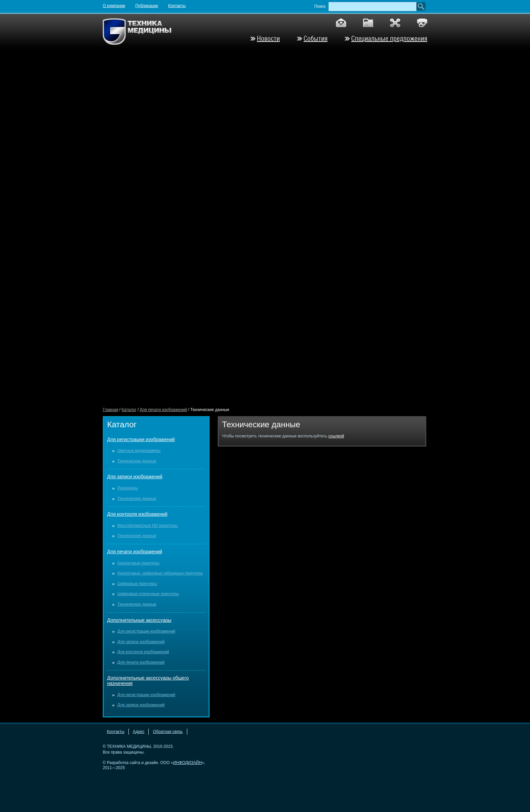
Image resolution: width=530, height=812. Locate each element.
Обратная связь (168, 732)
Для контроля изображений (137, 514)
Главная (111, 410)
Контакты (177, 6)
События (316, 39)
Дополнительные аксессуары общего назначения (148, 681)
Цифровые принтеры (137, 584)
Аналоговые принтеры (138, 563)
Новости (268, 39)
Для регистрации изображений (141, 439)
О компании (114, 6)
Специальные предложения (389, 39)
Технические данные (137, 461)
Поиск (320, 6)
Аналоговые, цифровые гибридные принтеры (160, 573)
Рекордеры (128, 488)
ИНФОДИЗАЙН (187, 763)
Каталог (129, 410)
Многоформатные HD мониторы (148, 526)
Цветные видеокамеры (139, 451)
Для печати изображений (163, 410)
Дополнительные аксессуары (139, 620)
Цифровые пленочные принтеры (148, 594)
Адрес (139, 732)
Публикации (147, 6)
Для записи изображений (135, 477)
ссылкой (336, 436)
